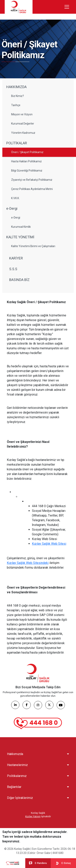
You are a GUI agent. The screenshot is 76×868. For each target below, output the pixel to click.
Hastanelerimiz (17, 765)
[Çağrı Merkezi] (38, 723)
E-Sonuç (63, 863)
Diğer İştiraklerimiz (20, 798)
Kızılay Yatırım (33, 817)
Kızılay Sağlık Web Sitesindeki (28, 563)
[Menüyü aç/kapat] (67, 7)
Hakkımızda (15, 754)
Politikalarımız (17, 776)
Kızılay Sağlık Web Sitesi (49, 544)
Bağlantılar (14, 787)
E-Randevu (38, 863)
